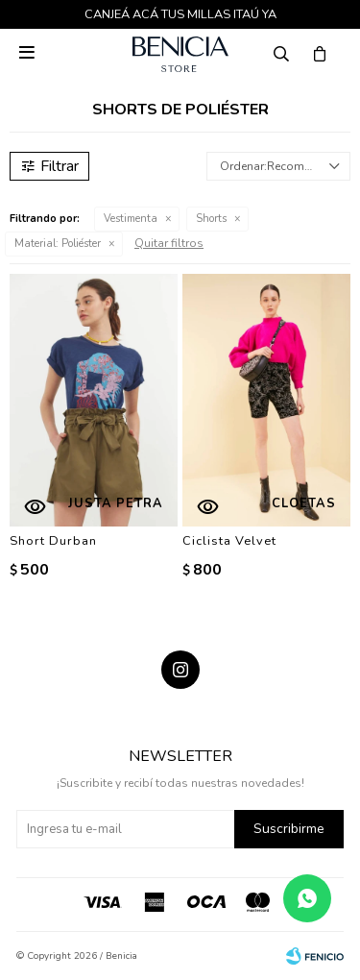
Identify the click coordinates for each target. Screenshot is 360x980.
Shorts (211, 219)
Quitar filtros (169, 243)
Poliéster (58, 244)
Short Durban (53, 541)
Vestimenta (131, 219)
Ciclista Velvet (229, 541)
